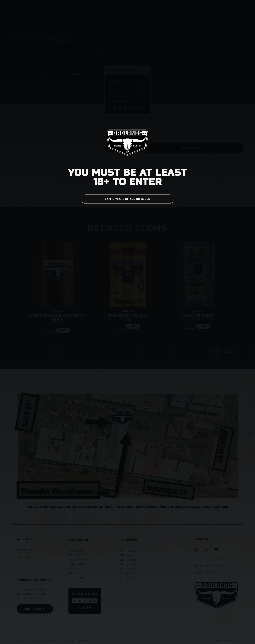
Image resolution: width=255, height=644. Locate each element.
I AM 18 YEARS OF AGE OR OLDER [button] (127, 199)
